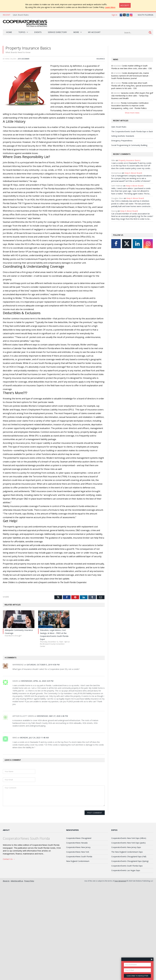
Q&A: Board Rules (21, 15)
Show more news (132, 113)
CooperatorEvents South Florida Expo (127, 866)
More (76, 32)
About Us (6, 881)
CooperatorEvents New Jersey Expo (126, 847)
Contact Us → (9, 859)
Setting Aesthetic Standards (123, 136)
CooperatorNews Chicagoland (79, 838)
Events (38, 32)
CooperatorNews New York (78, 852)
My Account (94, 32)
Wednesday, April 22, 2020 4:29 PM (37, 681)
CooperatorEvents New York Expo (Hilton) (129, 838)
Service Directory (57, 32)
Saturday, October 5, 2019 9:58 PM (43, 665)
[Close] (125, 5)
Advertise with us (17, 881)
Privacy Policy (29, 881)
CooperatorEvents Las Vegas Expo (126, 870)
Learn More (110, 7)
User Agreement (120, 881)
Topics (22, 32)
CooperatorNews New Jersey (78, 847)
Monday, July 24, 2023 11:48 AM (34, 738)
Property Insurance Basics (129, 160)
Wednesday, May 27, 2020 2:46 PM (52, 716)
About (6, 830)
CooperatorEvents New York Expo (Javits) (128, 843)
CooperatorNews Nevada (77, 843)
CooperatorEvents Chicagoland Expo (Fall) (129, 857)
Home (9, 32)
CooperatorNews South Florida (79, 857)
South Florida (145, 15)
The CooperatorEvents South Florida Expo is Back (132, 131)
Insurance (101, 59)
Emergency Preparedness (122, 141)
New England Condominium (78, 861)
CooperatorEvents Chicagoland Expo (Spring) (130, 861)
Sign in (114, 15)
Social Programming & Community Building (129, 145)
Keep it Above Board (133, 173)
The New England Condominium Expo (127, 852)
